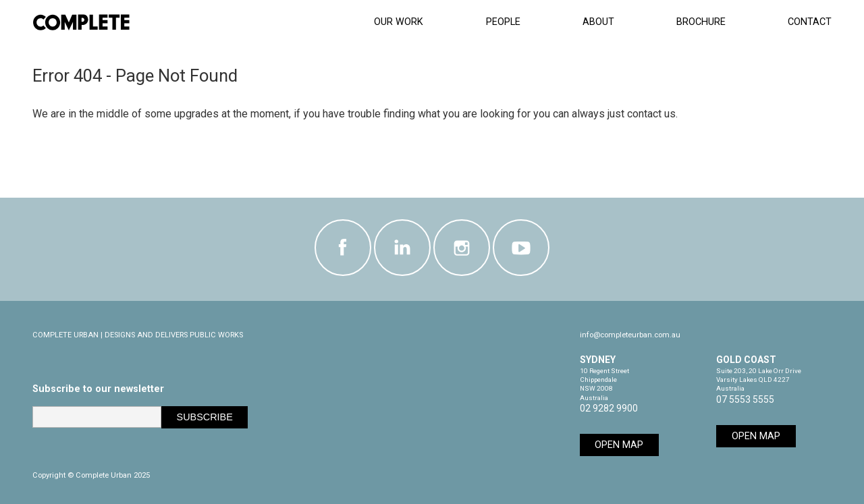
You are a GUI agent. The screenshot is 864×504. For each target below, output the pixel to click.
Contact (810, 22)
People (503, 22)
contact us (651, 114)
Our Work (399, 22)
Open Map (619, 445)
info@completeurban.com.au (630, 335)
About (598, 22)
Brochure (701, 22)
